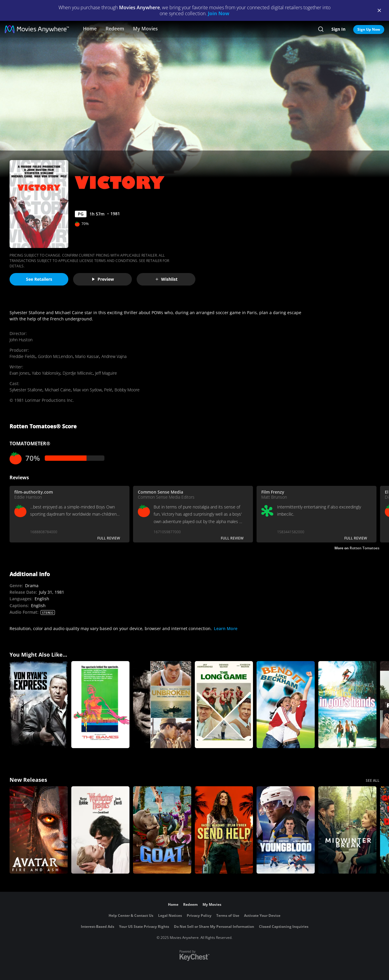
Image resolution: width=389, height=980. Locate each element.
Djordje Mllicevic (78, 373)
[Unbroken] (162, 705)
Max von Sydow (87, 390)
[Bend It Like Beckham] (286, 705)
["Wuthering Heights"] (100, 830)
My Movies (145, 29)
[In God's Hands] (347, 705)
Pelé (108, 390)
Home (90, 29)
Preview (103, 279)
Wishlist (166, 279)
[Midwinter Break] (347, 830)
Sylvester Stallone (26, 390)
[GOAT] (162, 830)
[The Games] (100, 705)
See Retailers (39, 279)
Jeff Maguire (106, 373)
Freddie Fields (23, 356)
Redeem (115, 29)
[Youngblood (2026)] (286, 830)
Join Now (219, 13)
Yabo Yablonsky (46, 373)
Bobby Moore (127, 390)
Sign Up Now (369, 29)
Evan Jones (20, 373)
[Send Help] (224, 830)
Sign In (338, 29)
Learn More (226, 628)
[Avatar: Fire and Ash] (39, 830)
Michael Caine (58, 390)
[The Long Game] (224, 705)
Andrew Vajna (114, 356)
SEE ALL (373, 780)
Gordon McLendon (55, 356)
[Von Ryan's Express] (39, 705)
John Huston (21, 340)
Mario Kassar (87, 356)
